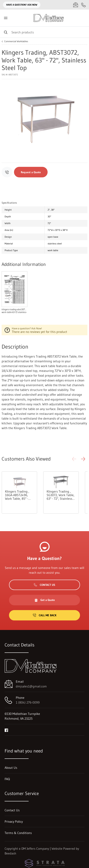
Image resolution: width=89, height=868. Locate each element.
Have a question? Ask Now (22, 5)
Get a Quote (45, 600)
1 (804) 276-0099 (28, 702)
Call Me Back (45, 615)
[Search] (44, 32)
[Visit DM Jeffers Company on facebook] (6, 730)
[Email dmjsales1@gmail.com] (76, 5)
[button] (83, 459)
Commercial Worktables (16, 41)
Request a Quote (31, 172)
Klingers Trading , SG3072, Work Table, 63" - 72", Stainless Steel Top (60, 495)
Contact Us (44, 585)
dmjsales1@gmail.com (31, 686)
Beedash (10, 853)
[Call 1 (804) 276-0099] (84, 5)
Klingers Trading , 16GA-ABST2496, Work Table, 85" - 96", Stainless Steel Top (18, 495)
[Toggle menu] (6, 18)
